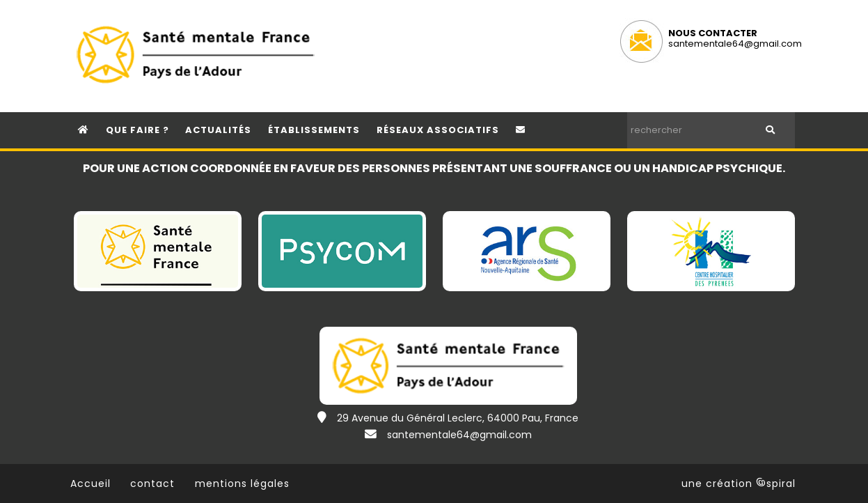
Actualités (218, 130)
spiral (776, 483)
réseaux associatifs (438, 130)
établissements (314, 130)
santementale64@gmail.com (735, 44)
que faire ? (137, 130)
